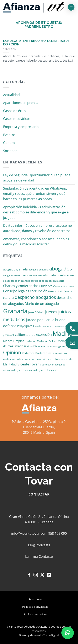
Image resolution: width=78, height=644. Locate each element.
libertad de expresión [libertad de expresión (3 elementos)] (35, 335)
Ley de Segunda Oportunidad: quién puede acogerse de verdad (37, 178)
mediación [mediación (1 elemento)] (31, 341)
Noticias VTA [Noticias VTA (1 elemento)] (31, 346)
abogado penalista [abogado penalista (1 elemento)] (38, 270)
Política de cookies (35, 614)
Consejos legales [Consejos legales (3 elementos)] (16, 291)
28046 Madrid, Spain (39, 432)
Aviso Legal (35, 599)
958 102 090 (58, 533)
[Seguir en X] (42, 575)
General (9, 143)
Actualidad (11, 95)
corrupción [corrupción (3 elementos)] (39, 291)
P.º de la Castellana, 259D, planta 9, (39, 422)
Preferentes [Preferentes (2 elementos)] (43, 353)
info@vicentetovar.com (29, 533)
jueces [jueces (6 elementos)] (51, 312)
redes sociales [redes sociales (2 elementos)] (13, 359)
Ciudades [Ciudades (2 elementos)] (46, 286)
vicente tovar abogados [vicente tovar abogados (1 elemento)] (52, 365)
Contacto (46, 556)
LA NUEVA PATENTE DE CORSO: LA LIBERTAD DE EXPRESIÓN (36, 43)
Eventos (9, 135)
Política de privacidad (35, 607)
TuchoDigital (51, 635)
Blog (32, 545)
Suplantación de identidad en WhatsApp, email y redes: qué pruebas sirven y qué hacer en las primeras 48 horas (35, 194)
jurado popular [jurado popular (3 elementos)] (38, 320)
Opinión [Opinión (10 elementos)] (12, 352)
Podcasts (43, 545)
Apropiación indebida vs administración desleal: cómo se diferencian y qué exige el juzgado (36, 212)
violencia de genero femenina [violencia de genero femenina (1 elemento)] (41, 370)
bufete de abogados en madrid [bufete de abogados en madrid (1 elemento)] (48, 281)
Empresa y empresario (21, 127)
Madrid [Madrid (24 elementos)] (63, 333)
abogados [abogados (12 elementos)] (61, 268)
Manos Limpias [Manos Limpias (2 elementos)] (14, 341)
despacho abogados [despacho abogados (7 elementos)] (35, 297)
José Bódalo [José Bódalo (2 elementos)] (36, 312)
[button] (71, 7)
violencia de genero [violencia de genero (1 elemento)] (14, 370)
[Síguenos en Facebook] (29, 575)
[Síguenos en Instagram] (36, 575)
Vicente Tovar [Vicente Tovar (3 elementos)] (28, 364)
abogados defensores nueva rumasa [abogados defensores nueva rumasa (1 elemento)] (23, 275)
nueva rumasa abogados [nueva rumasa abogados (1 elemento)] (52, 346)
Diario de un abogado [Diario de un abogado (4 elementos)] (42, 304)
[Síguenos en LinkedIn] (49, 575)
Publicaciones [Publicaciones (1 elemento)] (60, 353)
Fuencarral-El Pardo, (39, 427)
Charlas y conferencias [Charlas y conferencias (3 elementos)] (21, 286)
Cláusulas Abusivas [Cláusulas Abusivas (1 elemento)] (63, 286)
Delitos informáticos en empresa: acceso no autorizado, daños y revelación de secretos (38, 228)
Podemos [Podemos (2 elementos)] (28, 353)
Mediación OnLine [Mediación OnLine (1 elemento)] (47, 341)
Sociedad (10, 151)
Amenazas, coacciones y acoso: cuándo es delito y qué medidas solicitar (36, 242)
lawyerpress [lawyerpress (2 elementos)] (25, 326)
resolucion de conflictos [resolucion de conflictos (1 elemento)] (37, 359)
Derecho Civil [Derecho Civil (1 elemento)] (55, 291)
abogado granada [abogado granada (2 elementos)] (15, 269)
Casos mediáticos (17, 119)
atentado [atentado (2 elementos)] (50, 275)
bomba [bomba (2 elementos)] (61, 275)
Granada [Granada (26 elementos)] (15, 311)
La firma (32, 556)
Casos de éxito (14, 111)
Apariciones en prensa (21, 103)
